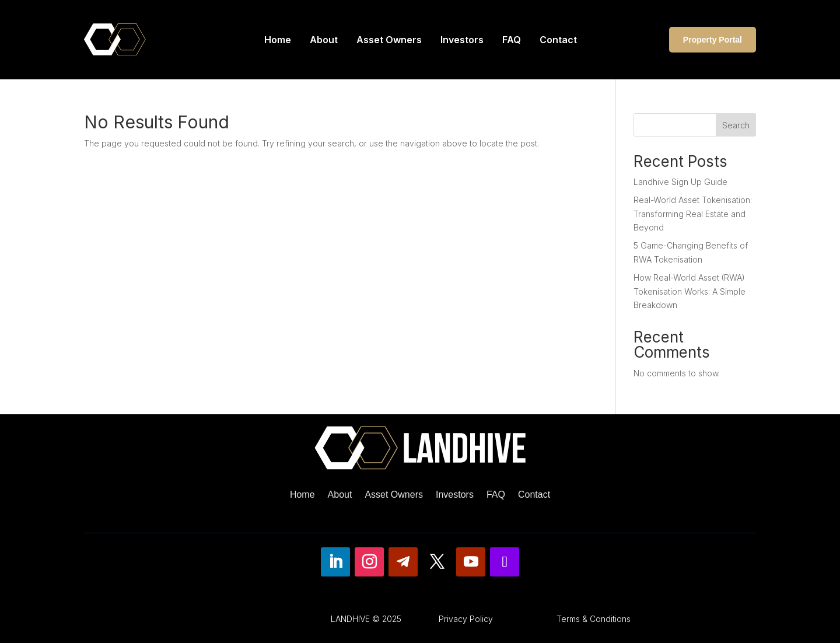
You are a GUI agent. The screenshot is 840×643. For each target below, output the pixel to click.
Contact (558, 40)
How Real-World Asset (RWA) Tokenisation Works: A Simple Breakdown (689, 291)
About (324, 40)
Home (278, 40)
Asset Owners (389, 40)
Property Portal (713, 40)
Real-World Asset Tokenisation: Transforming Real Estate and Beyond (693, 214)
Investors (462, 40)
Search (736, 125)
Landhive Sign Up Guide (680, 182)
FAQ (512, 40)
